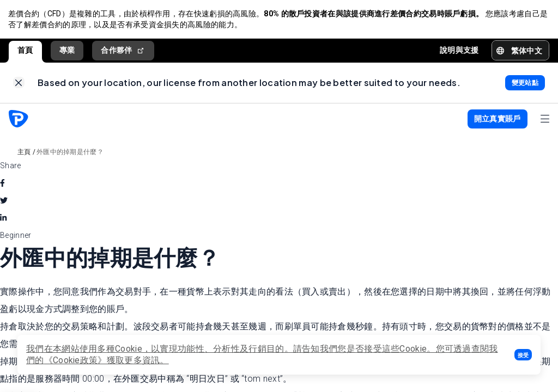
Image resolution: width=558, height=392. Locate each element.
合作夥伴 (123, 51)
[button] (523, 355)
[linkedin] (3, 219)
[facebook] (2, 185)
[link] (19, 84)
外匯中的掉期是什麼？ (70, 154)
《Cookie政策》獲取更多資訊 (102, 360)
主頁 (24, 154)
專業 (67, 51)
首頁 (25, 51)
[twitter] (4, 202)
